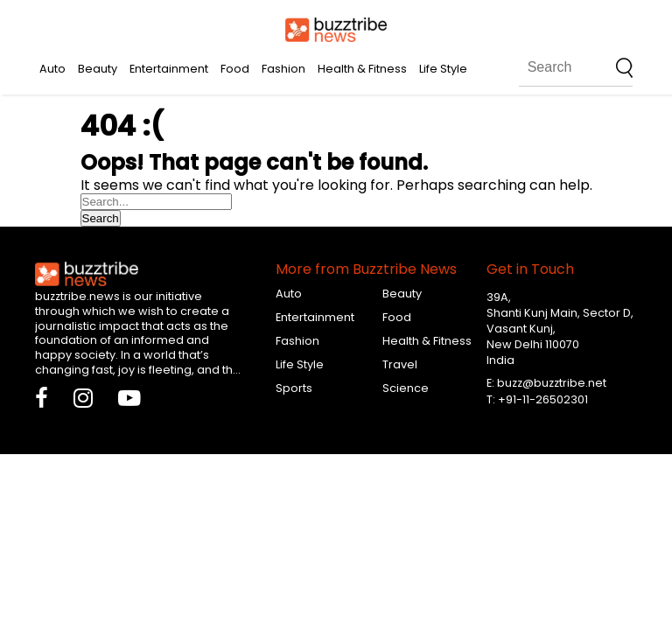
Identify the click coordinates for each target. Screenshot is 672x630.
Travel (400, 364)
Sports (294, 388)
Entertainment (169, 69)
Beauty (98, 69)
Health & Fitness (362, 69)
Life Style (443, 69)
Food (235, 69)
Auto (52, 69)
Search (101, 218)
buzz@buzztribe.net (552, 383)
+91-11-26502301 (543, 399)
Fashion (283, 69)
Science (406, 388)
